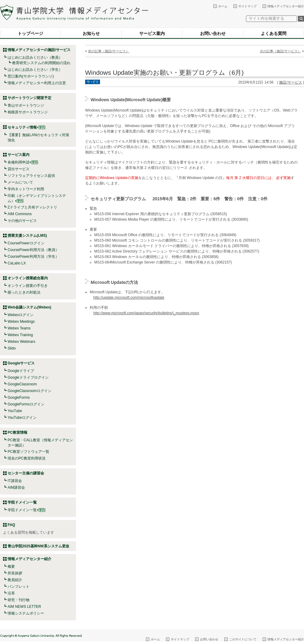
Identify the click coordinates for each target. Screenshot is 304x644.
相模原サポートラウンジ (28, 112)
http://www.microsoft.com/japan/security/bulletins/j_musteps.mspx (146, 313)
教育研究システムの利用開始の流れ (41, 63)
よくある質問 (274, 33)
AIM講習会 (16, 487)
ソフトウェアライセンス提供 (31, 176)
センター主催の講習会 (26, 473)
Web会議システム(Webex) (29, 307)
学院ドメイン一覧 (26, 510)
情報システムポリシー (26, 613)
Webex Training (20, 335)
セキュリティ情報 (26, 127)
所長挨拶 (15, 573)
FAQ (11, 525)
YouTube (15, 411)
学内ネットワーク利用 (26, 189)
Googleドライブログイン (28, 377)
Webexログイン (21, 315)
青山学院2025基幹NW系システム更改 (38, 546)
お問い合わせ (213, 33)
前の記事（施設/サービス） (109, 51)
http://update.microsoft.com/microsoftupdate (129, 298)
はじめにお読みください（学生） (35, 70)
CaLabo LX (17, 263)
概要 (11, 567)
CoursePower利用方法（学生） (33, 257)
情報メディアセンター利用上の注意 (37, 83)
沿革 (11, 593)
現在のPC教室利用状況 (27, 458)
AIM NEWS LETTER (24, 607)
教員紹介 (15, 580)
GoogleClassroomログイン (29, 391)
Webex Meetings (21, 322)
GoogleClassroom (22, 384)
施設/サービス (290, 82)
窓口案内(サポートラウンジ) (31, 76)
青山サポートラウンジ (26, 105)
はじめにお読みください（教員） (35, 57)
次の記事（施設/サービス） (280, 51)
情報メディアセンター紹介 (286, 6)
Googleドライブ (21, 371)
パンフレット (19, 587)
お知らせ (91, 33)
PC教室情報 (17, 432)
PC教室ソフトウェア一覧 (28, 452)
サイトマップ (247, 6)
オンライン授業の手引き (28, 286)
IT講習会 (15, 481)
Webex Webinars (21, 342)
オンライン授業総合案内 (28, 278)
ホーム (223, 6)
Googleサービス (21, 363)
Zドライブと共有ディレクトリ (32, 207)
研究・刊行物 (19, 600)
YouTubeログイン (22, 418)
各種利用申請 (19, 162)
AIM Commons (20, 214)
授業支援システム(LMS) (27, 236)
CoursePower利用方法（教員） (33, 250)
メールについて (20, 182)
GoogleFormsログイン (26, 404)
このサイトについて (243, 639)
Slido (12, 348)
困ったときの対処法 (24, 292)
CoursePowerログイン (26, 243)
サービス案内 (152, 33)
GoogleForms (19, 398)
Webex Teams (19, 328)
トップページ (30, 33)
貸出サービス (19, 169)
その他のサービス (22, 221)
